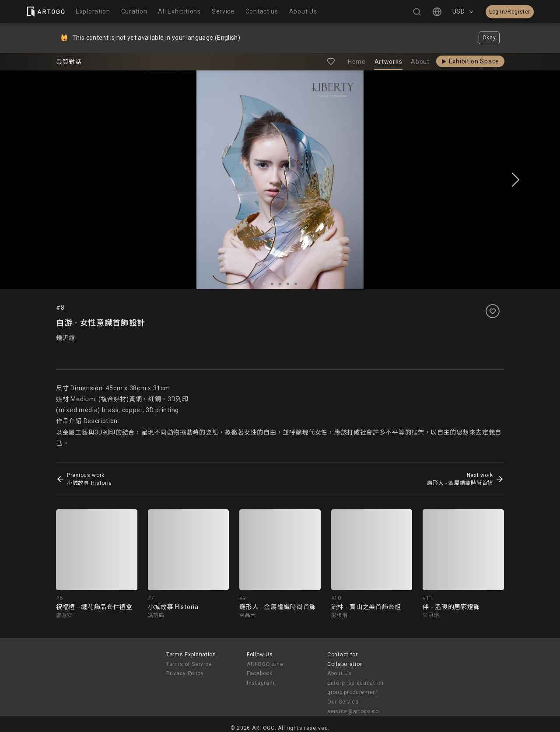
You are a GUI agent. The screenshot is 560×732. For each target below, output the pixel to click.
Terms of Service (189, 664)
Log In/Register (510, 12)
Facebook (260, 673)
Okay (489, 38)
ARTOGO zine (265, 664)
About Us (339, 673)
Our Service (343, 702)
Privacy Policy (185, 673)
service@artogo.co (353, 711)
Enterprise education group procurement (355, 688)
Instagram (261, 683)
